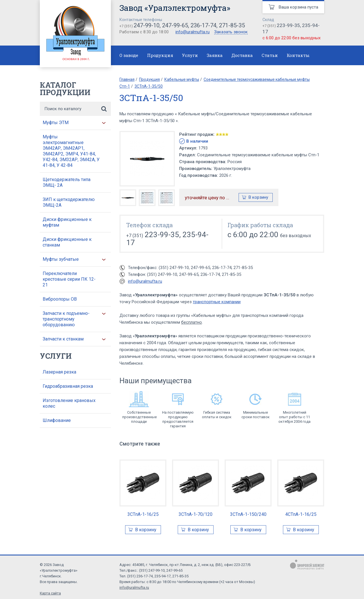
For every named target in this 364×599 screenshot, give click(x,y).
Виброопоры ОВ (60, 299)
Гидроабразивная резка (68, 386)
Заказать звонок (231, 32)
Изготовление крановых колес (69, 403)
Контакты (298, 55)
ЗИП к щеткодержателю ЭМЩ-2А (69, 202)
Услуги (190, 55)
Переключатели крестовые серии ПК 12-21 (69, 279)
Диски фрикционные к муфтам (67, 222)
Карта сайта (50, 593)
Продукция (160, 55)
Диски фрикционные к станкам (67, 242)
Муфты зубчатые (61, 259)
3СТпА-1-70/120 (196, 514)
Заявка (215, 55)
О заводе (129, 55)
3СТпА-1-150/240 (248, 514)
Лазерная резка (59, 372)
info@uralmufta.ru (193, 32)
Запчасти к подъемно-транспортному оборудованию (66, 319)
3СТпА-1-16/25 (143, 514)
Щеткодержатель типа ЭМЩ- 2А (67, 182)
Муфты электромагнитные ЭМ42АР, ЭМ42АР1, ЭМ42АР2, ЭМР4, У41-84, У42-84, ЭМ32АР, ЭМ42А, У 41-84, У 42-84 (71, 151)
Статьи (270, 55)
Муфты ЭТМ (56, 123)
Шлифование (57, 420)
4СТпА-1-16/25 (301, 514)
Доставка (242, 55)
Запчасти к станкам (63, 339)
